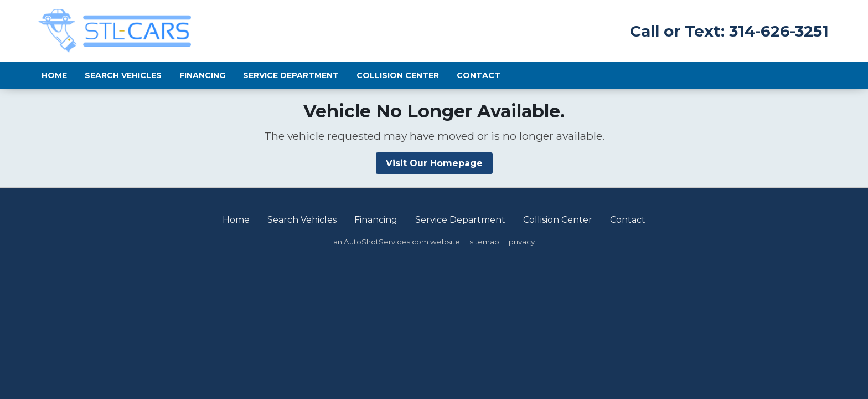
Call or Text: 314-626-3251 (729, 31)
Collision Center (398, 75)
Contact (479, 75)
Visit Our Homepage (434, 163)
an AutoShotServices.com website (397, 242)
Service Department (291, 75)
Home (54, 75)
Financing (202, 75)
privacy (522, 242)
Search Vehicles (123, 75)
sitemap (484, 242)
